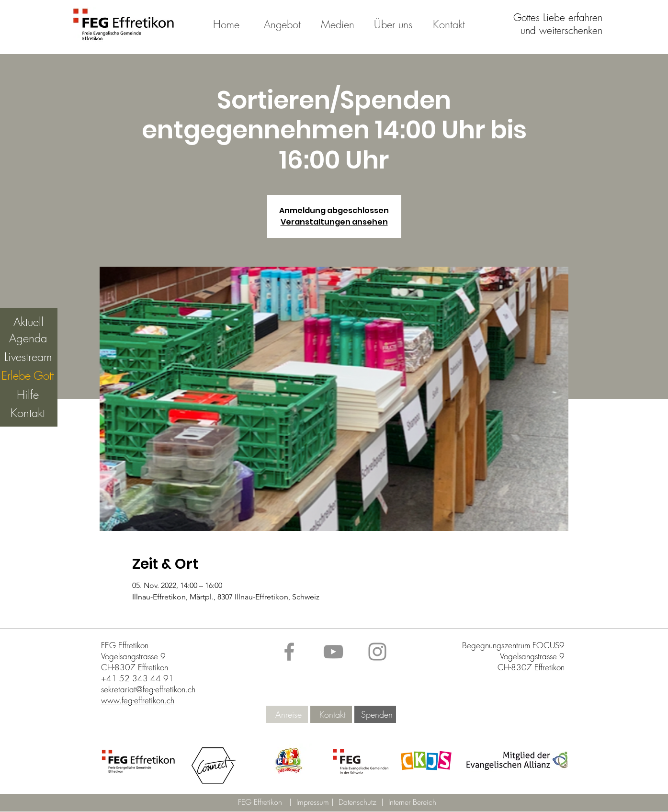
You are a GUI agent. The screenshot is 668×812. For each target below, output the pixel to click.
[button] (288, 761)
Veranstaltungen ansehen (334, 222)
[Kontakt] (333, 715)
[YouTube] (333, 652)
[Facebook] (289, 652)
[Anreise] (289, 715)
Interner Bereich (412, 802)
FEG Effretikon (260, 802)
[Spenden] (377, 715)
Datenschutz (360, 802)
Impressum (314, 802)
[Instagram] (377, 652)
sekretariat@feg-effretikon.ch (148, 689)
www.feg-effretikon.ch (138, 700)
